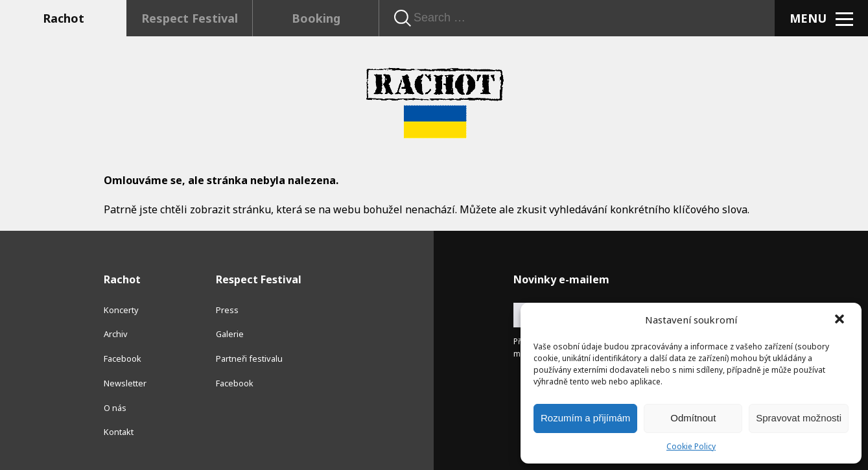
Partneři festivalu (249, 358)
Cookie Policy (691, 446)
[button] (841, 320)
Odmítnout (693, 418)
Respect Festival (190, 18)
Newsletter (125, 383)
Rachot (64, 18)
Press (227, 310)
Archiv (116, 334)
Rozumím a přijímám (585, 418)
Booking (316, 18)
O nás (115, 408)
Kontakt (119, 432)
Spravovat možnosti (799, 418)
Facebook (123, 358)
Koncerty (121, 310)
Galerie (230, 334)
